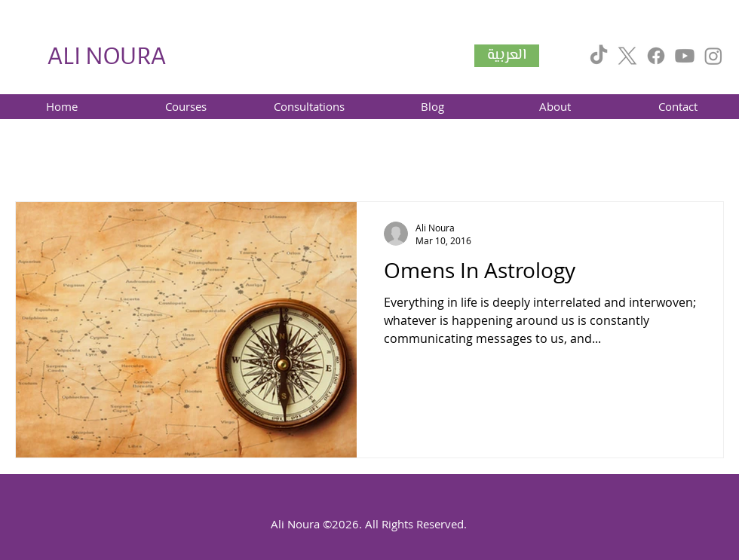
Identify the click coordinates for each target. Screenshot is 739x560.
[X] (627, 56)
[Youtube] (685, 56)
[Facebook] (656, 56)
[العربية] (507, 56)
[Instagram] (713, 56)
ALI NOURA (107, 56)
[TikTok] (599, 56)
